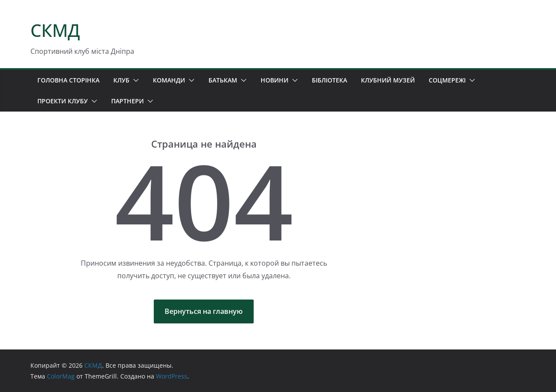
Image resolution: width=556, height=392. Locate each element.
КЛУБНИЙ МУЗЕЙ (388, 80)
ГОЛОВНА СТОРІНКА (68, 80)
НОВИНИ (275, 80)
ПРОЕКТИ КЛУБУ (63, 101)
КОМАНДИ (169, 80)
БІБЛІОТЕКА (329, 80)
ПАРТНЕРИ (127, 101)
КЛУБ (121, 80)
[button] (134, 80)
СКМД (55, 30)
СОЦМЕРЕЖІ (447, 80)
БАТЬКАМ (223, 80)
